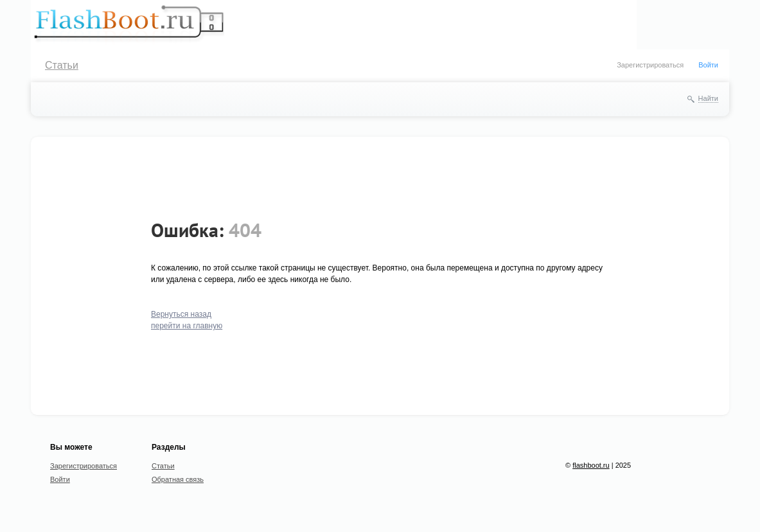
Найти (708, 98)
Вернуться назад (181, 314)
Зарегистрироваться (650, 65)
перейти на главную (187, 326)
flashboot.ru (591, 465)
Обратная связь (178, 479)
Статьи (62, 65)
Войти (708, 65)
